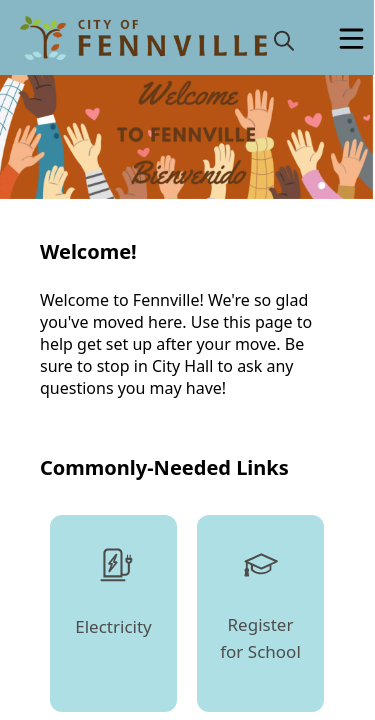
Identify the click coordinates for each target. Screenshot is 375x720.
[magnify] (284, 40)
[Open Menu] (351, 38)
